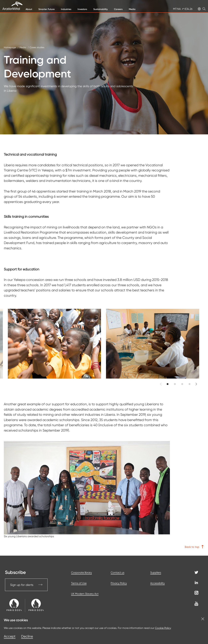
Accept (10, 636)
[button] (168, 384)
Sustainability (101, 9)
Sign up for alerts (26, 585)
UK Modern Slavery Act (85, 594)
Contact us (117, 572)
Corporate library (81, 572)
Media (132, 9)
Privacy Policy (119, 583)
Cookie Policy (163, 628)
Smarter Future (47, 9)
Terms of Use (79, 583)
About (29, 9)
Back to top (194, 547)
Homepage (10, 47)
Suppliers (156, 572)
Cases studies (37, 47)
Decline (27, 636)
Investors (82, 9)
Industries (66, 9)
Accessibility (157, 583)
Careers (118, 9)
